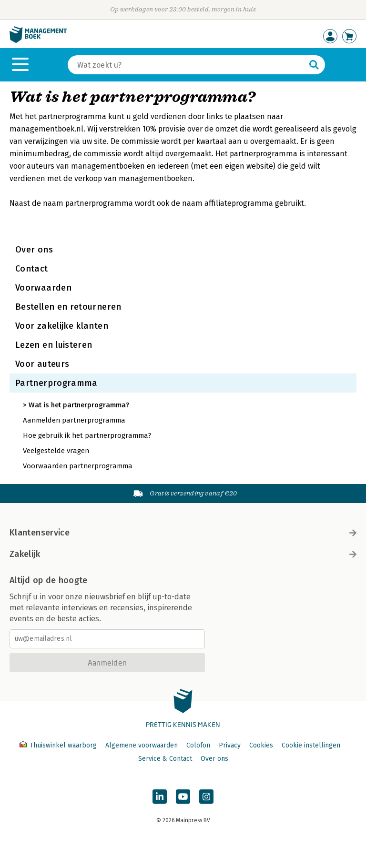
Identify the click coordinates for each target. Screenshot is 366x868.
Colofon (198, 745)
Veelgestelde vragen (56, 451)
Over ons (34, 250)
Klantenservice (183, 533)
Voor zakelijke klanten (62, 326)
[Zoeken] (187, 65)
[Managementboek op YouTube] (183, 797)
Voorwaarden (43, 288)
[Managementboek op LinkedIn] (160, 797)
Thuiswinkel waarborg (59, 745)
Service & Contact (165, 759)
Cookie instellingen (311, 745)
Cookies (261, 745)
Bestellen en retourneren (68, 307)
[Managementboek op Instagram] (206, 797)
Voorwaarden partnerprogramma (78, 466)
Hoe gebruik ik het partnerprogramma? (87, 435)
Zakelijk (183, 554)
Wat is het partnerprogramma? (79, 405)
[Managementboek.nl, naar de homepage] (38, 41)
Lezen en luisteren (54, 345)
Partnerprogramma (56, 383)
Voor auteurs (42, 364)
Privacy (230, 745)
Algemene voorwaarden (142, 745)
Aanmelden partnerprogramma (74, 420)
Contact (32, 269)
